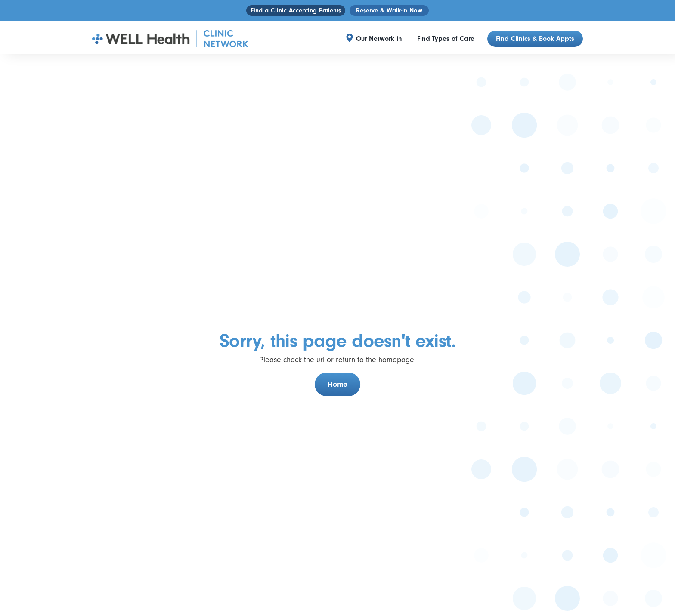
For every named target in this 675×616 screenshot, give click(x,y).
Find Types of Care (446, 39)
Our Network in (379, 39)
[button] (381, 39)
